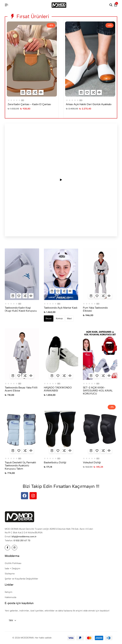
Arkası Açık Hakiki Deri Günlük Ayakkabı (89, 104)
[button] (35, 92)
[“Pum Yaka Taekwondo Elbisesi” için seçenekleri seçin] (91, 296)
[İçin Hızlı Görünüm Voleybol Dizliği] (109, 451)
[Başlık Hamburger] (7, 5)
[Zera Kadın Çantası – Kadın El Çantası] (32, 59)
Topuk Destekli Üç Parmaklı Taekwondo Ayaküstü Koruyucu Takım (20, 465)
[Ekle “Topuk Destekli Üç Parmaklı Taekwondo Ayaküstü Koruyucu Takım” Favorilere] (19, 451)
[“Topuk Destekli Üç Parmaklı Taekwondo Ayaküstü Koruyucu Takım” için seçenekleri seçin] (13, 451)
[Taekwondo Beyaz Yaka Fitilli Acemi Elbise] (22, 354)
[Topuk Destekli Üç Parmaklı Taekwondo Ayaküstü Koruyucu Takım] (22, 429)
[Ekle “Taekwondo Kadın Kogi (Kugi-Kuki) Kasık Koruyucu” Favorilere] (19, 296)
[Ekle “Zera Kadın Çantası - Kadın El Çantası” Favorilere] (29, 92)
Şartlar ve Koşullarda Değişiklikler (21, 579)
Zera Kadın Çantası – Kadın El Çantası (29, 104)
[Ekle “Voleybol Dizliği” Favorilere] (97, 451)
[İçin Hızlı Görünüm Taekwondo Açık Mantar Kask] (70, 291)
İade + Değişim (13, 569)
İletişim (9, 592)
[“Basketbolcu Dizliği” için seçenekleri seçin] (52, 451)
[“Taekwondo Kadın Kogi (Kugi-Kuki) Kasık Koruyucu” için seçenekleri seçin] (13, 296)
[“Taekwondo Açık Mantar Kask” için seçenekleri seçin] (52, 291)
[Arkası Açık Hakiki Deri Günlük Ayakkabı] (90, 59)
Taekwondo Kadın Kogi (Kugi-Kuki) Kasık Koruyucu (21, 309)
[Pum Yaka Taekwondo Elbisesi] (100, 274)
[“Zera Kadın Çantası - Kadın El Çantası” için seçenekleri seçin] (23, 92)
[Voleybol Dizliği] (100, 429)
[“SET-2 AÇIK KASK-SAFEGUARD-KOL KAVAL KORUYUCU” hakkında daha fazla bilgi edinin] (91, 376)
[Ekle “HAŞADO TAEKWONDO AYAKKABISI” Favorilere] (58, 376)
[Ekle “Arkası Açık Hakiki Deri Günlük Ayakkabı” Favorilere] (87, 92)
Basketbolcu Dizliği (55, 462)
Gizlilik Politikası (13, 563)
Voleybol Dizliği (92, 462)
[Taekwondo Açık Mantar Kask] (61, 274)
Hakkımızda (10, 597)
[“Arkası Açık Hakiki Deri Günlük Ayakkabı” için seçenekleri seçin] (81, 92)
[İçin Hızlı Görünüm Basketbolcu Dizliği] (70, 451)
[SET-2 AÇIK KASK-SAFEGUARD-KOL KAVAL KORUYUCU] (100, 354)
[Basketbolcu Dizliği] (61, 429)
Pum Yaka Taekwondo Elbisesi (95, 309)
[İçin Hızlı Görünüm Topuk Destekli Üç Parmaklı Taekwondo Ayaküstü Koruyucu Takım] (31, 451)
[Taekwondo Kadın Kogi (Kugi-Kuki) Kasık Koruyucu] (22, 274)
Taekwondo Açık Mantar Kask (61, 308)
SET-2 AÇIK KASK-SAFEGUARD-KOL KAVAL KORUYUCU (98, 391)
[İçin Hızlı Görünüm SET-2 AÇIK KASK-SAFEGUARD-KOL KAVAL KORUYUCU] (109, 376)
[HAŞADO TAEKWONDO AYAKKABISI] (61, 354)
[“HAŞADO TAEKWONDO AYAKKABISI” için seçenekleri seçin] (52, 376)
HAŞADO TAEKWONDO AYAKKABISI (58, 389)
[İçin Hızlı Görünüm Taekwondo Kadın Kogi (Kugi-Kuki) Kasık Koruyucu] (31, 296)
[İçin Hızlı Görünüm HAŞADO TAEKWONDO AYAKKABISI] (70, 376)
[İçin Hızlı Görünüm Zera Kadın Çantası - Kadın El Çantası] (41, 92)
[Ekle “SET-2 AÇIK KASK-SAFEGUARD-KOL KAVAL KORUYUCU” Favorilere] (97, 376)
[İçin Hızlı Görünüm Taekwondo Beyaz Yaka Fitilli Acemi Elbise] (31, 376)
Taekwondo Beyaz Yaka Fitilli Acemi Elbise (21, 389)
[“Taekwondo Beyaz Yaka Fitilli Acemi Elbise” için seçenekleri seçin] (13, 376)
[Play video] (61, 180)
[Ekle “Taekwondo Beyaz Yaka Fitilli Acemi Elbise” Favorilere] (19, 376)
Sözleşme (10, 574)
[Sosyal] (7, 548)
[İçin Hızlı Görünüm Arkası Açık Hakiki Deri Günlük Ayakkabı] (99, 92)
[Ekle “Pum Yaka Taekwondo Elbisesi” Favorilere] (97, 296)
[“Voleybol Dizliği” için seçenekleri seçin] (91, 451)
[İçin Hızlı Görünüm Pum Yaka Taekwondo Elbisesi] (109, 296)
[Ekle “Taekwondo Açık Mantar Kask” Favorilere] (58, 291)
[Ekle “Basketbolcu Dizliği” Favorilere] (58, 451)
